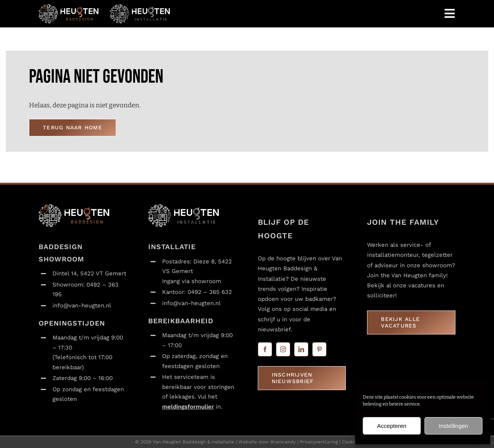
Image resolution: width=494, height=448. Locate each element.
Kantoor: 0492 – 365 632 (197, 292)
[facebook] (265, 349)
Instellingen (453, 426)
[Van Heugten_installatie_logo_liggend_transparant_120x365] (140, 7)
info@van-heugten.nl (82, 305)
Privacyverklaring (319, 442)
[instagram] (283, 349)
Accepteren (392, 426)
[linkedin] (301, 349)
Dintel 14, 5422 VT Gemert (89, 273)
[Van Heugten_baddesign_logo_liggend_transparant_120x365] (69, 7)
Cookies (351, 442)
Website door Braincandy (267, 442)
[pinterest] (319, 349)
